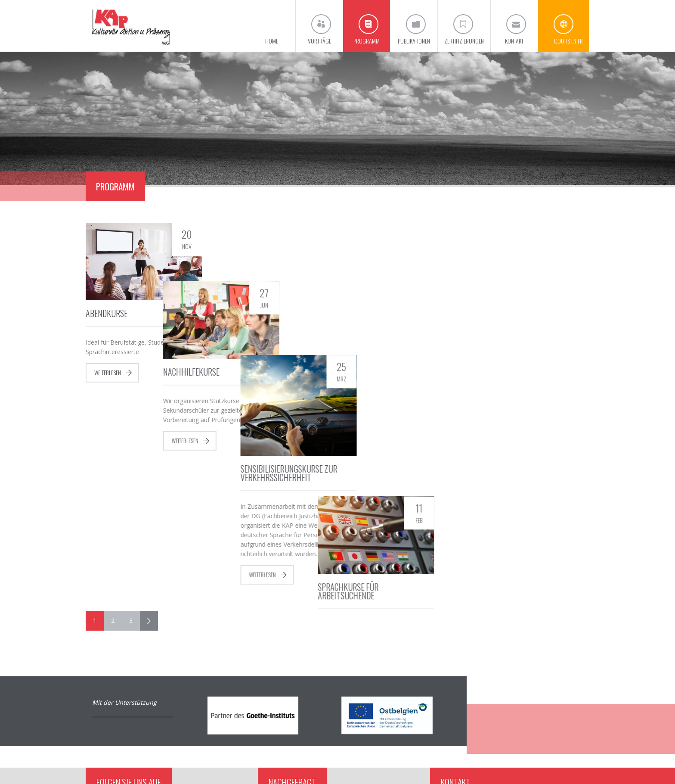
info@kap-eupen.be (485, 720)
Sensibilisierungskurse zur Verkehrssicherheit (392, 341)
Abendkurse (107, 313)
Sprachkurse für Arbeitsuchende (503, 317)
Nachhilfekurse (243, 313)
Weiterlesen (108, 373)
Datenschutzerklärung (562, 765)
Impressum (519, 765)
